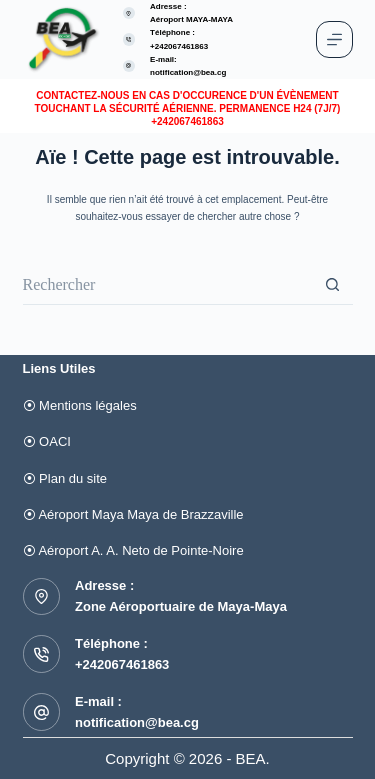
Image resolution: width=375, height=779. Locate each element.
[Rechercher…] (168, 285)
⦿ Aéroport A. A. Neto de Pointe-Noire (133, 550)
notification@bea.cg (188, 72)
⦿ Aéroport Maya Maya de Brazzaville (133, 514)
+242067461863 (122, 664)
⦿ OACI (47, 441)
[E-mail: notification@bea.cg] (129, 66)
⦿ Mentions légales (80, 405)
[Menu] (334, 39)
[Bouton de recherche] (333, 285)
